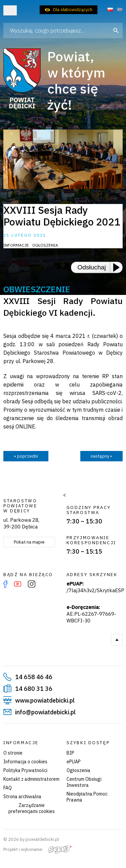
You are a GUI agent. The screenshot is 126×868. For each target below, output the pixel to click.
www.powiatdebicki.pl (45, 700)
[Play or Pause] (118, 267)
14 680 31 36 (34, 689)
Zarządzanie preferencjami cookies (32, 808)
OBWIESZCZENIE (37, 289)
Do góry (117, 640)
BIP (70, 753)
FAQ (8, 788)
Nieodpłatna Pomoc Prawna (87, 797)
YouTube (18, 584)
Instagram (32, 584)
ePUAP (74, 762)
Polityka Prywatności (25, 770)
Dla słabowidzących (73, 10)
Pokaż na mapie (29, 542)
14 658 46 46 (34, 677)
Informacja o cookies (25, 762)
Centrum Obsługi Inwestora (84, 782)
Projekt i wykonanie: (37, 849)
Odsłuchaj (92, 267)
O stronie (13, 753)
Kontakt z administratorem (31, 779)
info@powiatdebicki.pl (45, 712)
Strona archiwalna (22, 797)
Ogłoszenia (78, 770)
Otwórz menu (10, 10)
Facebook (5, 584)
